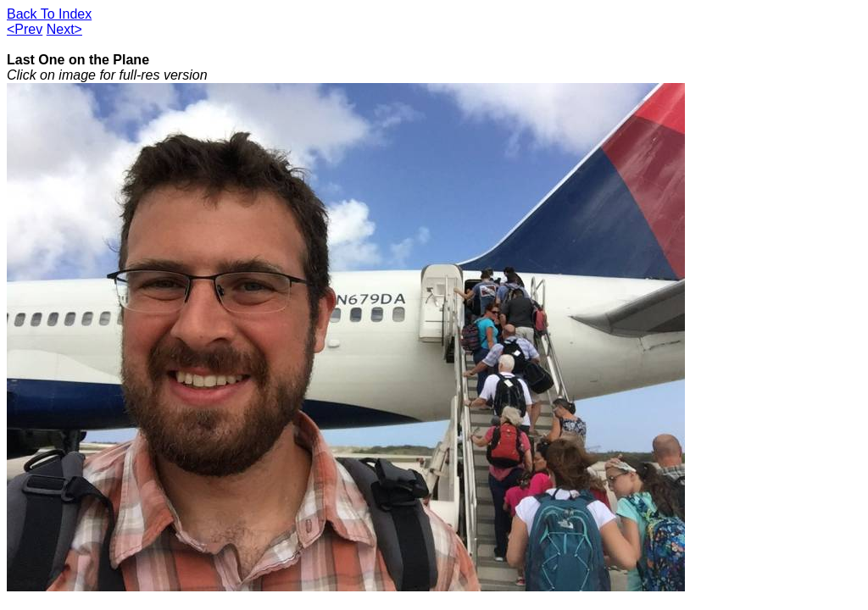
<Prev (25, 29)
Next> (64, 29)
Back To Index (49, 14)
